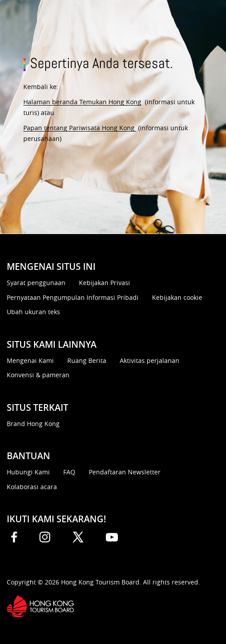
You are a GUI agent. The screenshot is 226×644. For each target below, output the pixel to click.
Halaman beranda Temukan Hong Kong (82, 102)
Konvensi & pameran (38, 375)
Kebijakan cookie (177, 297)
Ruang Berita (87, 360)
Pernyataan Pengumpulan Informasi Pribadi (73, 297)
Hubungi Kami (28, 472)
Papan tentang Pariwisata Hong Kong (80, 128)
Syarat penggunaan (36, 283)
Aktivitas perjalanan (150, 360)
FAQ (69, 472)
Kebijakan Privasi (104, 283)
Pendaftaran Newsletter (125, 472)
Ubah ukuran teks (33, 312)
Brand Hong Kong (33, 424)
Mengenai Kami (30, 360)
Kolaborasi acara (32, 487)
